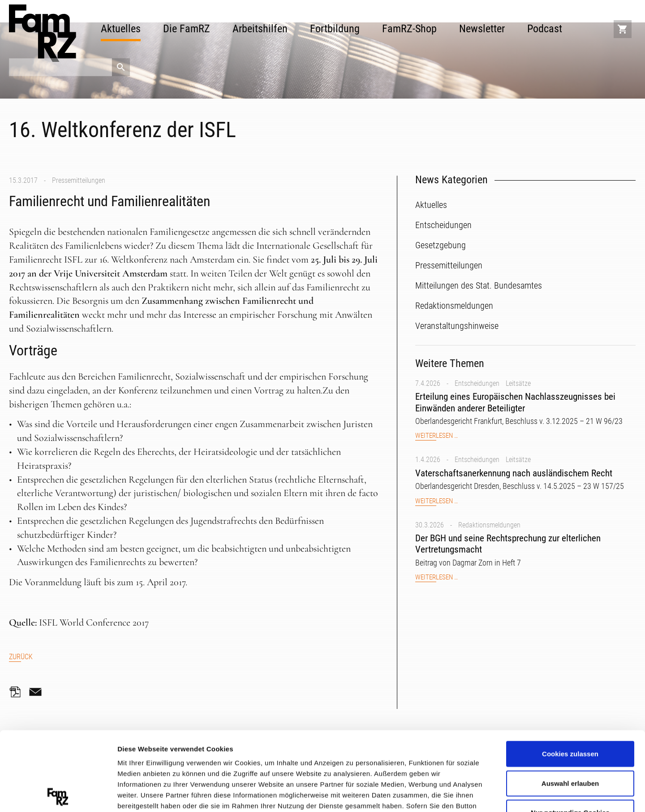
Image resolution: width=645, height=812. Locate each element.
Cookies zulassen (570, 675)
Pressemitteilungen (79, 180)
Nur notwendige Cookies (570, 734)
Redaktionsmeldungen (489, 525)
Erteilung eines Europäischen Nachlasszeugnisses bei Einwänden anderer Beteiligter (515, 402)
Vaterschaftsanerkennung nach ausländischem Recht (514, 473)
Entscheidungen (477, 383)
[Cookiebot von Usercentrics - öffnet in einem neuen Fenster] (58, 795)
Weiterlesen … (436, 436)
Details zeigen (476, 794)
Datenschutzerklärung (155, 759)
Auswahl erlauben (570, 704)
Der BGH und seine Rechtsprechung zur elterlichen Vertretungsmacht (508, 544)
